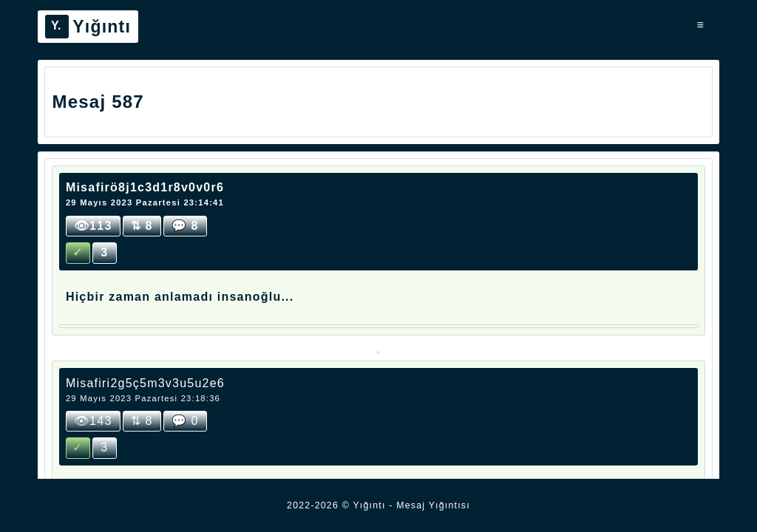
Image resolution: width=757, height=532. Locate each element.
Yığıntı (88, 27)
